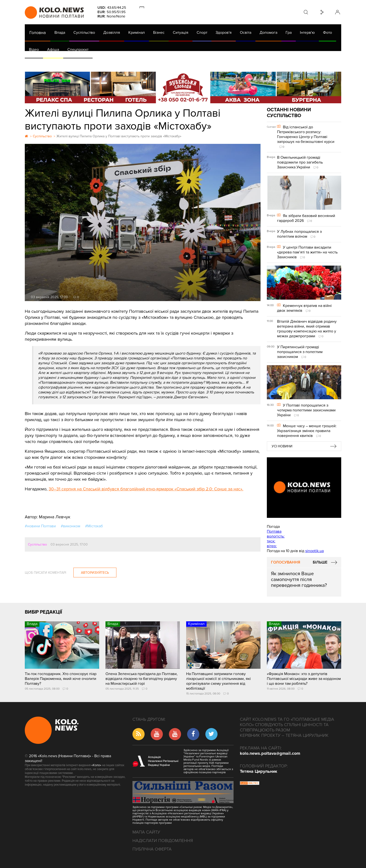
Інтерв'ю (307, 33)
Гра (289, 33)
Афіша (53, 50)
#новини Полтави (40, 526)
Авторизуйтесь (95, 573)
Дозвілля (112, 33)
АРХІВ (35, 63)
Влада (60, 33)
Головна (38, 33)
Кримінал (137, 33)
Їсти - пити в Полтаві (104, 63)
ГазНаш (150, 63)
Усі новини (282, 446)
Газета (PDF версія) (63, 63)
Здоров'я (224, 33)
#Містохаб (94, 526)
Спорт (202, 33)
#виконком (70, 526)
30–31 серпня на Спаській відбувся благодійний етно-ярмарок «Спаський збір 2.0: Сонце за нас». (146, 489)
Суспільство (84, 33)
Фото (327, 33)
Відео (34, 50)
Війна (132, 63)
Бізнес (159, 33)
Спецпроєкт (78, 50)
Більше (320, 562)
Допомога (268, 33)
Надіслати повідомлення (163, 841)
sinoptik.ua (314, 551)
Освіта (246, 33)
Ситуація (181, 33)
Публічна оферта (152, 849)
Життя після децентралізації (188, 63)
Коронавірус (230, 63)
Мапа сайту (146, 832)
